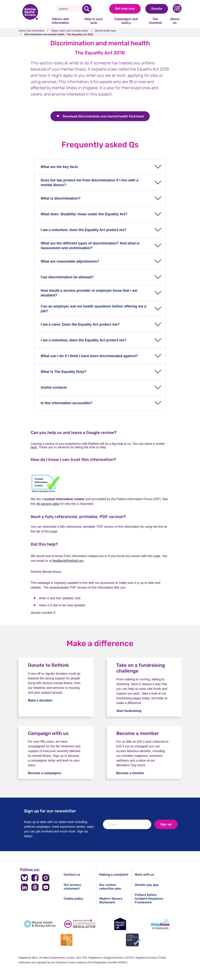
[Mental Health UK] (120, 924)
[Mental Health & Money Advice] (40, 924)
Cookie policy (73, 899)
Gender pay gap (147, 885)
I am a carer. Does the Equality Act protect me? (80, 324)
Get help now (125, 9)
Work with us (144, 875)
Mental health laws (106, 31)
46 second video (48, 504)
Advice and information (60, 21)
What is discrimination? (61, 198)
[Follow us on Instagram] (46, 878)
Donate (157, 9)
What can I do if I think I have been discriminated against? (89, 356)
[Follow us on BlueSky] (24, 878)
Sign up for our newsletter (50, 811)
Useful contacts (54, 387)
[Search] (70, 9)
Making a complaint (114, 875)
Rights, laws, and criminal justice (70, 31)
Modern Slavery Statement (111, 900)
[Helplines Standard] (160, 924)
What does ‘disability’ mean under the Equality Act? (84, 214)
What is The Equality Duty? (63, 372)
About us (175, 21)
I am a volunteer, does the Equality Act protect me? (83, 230)
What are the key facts (59, 167)
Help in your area (94, 21)
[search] (87, 9)
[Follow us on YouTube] (46, 887)
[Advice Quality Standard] (67, 940)
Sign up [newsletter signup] (166, 824)
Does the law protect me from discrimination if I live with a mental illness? (89, 183)
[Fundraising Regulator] (80, 924)
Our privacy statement (72, 887)
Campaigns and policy (126, 21)
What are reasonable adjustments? (70, 261)
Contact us (72, 875)
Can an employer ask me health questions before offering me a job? (93, 309)
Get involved (155, 21)
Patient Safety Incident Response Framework (149, 899)
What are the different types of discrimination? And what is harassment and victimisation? (90, 246)
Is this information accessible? (67, 403)
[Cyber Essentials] (133, 940)
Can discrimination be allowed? (67, 277)
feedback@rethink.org (68, 561)
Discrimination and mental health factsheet (103, 116)
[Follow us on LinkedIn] (24, 887)
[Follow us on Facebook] (35, 878)
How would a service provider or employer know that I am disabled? (89, 293)
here (34, 447)
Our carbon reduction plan (110, 887)
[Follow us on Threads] (35, 887)
